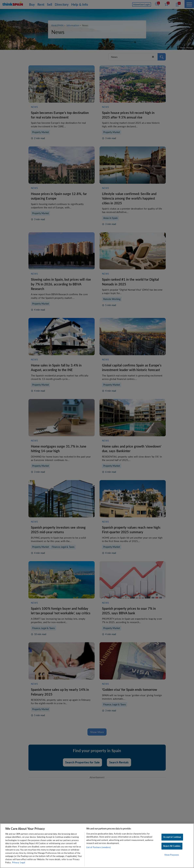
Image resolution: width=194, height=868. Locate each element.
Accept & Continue (172, 837)
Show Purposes (172, 855)
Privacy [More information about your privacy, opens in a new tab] (16, 862)
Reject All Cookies (172, 846)
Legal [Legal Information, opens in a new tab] (22, 862)
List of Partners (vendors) (98, 847)
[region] (97, 846)
